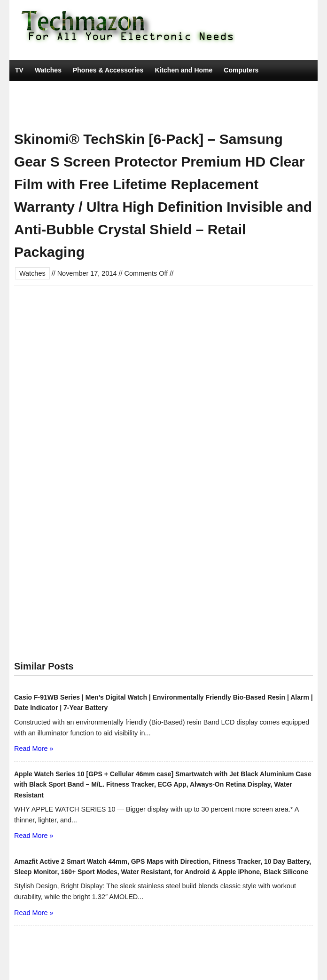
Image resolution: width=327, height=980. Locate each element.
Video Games (179, 91)
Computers (241, 70)
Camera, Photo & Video (111, 91)
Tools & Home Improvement (58, 112)
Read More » (34, 749)
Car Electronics (39, 91)
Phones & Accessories (108, 70)
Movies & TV (133, 112)
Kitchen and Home (183, 70)
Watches (48, 70)
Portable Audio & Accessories (258, 91)
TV (19, 70)
